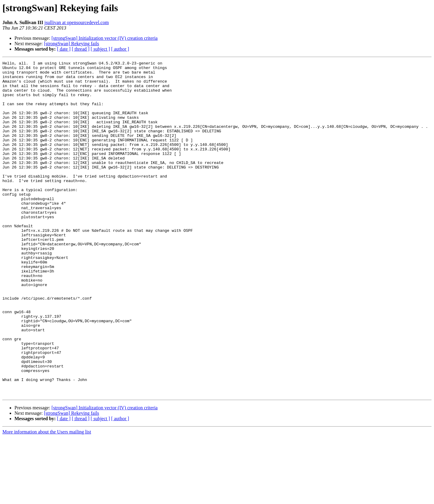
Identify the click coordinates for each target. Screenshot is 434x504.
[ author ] (120, 49)
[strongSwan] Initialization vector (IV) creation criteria (105, 38)
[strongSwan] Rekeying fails (72, 44)
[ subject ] (100, 49)
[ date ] (64, 49)
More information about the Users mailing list (47, 499)
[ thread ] (81, 49)
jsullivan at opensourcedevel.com (77, 22)
